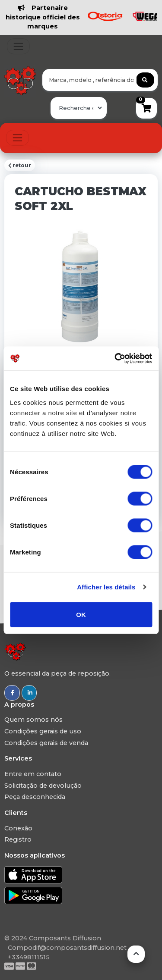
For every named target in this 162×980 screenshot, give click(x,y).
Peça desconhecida (35, 797)
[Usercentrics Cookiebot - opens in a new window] (115, 358)
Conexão (18, 828)
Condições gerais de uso (43, 731)
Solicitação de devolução (43, 786)
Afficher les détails (106, 587)
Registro (18, 839)
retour (20, 166)
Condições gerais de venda (46, 743)
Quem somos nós (33, 720)
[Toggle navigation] (18, 46)
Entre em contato (33, 774)
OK (81, 614)
